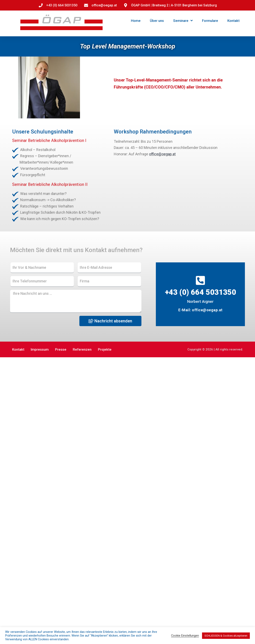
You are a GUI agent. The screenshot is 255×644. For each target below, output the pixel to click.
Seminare (183, 21)
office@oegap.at (162, 154)
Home (136, 21)
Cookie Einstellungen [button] (185, 636)
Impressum (40, 349)
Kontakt (233, 21)
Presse (61, 349)
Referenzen (82, 349)
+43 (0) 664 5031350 (200, 292)
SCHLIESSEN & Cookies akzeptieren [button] (226, 636)
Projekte (105, 349)
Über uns (157, 21)
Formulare (210, 21)
